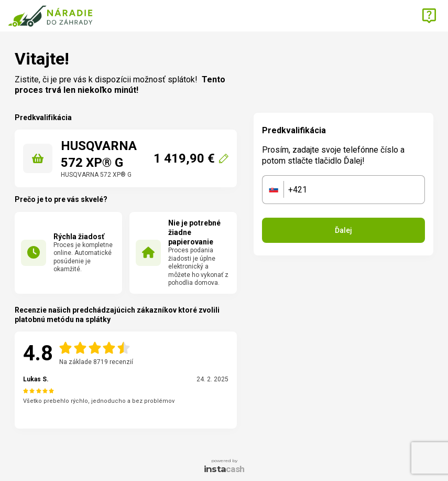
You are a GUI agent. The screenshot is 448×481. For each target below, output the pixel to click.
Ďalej (343, 230)
